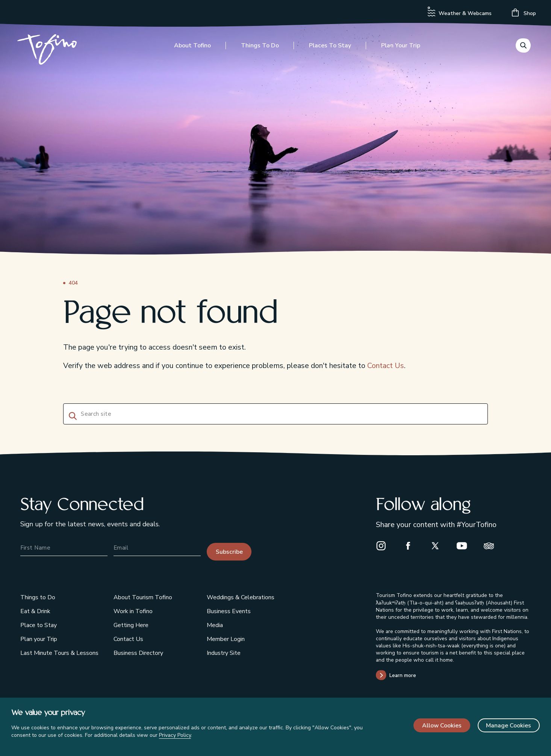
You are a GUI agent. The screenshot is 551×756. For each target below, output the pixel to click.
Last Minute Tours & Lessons (59, 653)
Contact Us (386, 366)
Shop (524, 13)
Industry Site (224, 653)
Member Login (226, 639)
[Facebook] (411, 545)
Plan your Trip (39, 639)
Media (215, 625)
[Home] (50, 52)
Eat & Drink (35, 611)
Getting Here (131, 625)
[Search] (71, 415)
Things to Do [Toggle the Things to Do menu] (260, 48)
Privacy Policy (175, 735)
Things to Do (38, 597)
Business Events (229, 611)
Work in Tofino (133, 611)
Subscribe (229, 552)
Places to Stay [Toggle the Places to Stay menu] (330, 48)
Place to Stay (39, 625)
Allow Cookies (442, 726)
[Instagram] (384, 545)
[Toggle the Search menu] (523, 47)
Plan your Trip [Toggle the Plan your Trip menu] (401, 48)
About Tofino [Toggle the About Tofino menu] (192, 48)
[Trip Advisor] (492, 545)
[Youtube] (465, 545)
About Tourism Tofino (143, 597)
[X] (438, 545)
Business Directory (138, 653)
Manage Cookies (509, 726)
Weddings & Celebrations (241, 597)
